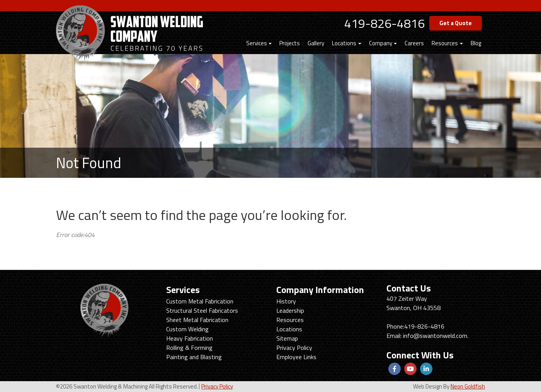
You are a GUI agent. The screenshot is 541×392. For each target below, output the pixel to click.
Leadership (290, 310)
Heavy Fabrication (190, 338)
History (286, 301)
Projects (290, 43)
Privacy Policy (294, 348)
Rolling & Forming (189, 348)
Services (257, 43)
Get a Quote (456, 23)
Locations (344, 43)
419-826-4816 (384, 23)
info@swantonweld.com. (436, 336)
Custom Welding (187, 329)
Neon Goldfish (468, 386)
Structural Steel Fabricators (202, 310)
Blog (476, 43)
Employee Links (296, 357)
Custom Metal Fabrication (200, 301)
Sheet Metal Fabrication (197, 320)
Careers (414, 43)
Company (381, 43)
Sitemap (287, 338)
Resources (445, 43)
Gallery (316, 43)
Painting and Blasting (194, 357)
